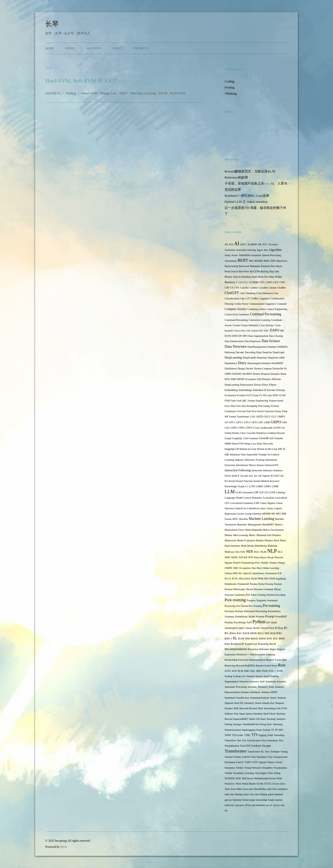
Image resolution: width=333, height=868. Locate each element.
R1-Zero (230, 633)
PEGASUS (245, 579)
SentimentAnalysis (260, 698)
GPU (261, 422)
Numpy (281, 563)
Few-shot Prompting (247, 406)
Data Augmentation (258, 336)
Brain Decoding (266, 277)
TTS (254, 735)
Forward (242, 411)
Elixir (265, 385)
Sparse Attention (254, 714)
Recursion (253, 649)
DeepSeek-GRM (276, 358)
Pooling (262, 595)
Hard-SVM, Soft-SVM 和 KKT (81, 81)
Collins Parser (241, 304)
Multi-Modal (247, 546)
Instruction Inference (262, 470)
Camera (254, 288)
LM (256, 492)
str (278, 805)
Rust (282, 665)
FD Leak (267, 395)
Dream (256, 374)
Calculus (245, 288)
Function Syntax (273, 411)
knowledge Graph (265, 800)
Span (242, 714)
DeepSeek (262, 358)
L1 (246, 486)
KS (226, 481)
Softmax (229, 714)
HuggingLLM (232, 449)
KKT (124, 93)
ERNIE (241, 379)
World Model (249, 784)
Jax (256, 476)
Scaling (228, 676)
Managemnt (255, 524)
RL (235, 638)
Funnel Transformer (239, 417)
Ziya (275, 789)
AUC (265, 244)
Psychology (240, 622)
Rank (227, 644)
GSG (227, 428)
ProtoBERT (281, 617)
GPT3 (254, 422)
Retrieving (230, 666)
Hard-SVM (90, 93)
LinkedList (253, 508)
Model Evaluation (246, 540)
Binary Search (233, 277)
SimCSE (239, 703)
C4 (240, 282)
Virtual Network (253, 768)
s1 (271, 805)
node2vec (229, 805)
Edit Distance (264, 379)
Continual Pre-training (266, 314)
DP (240, 336)
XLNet (260, 784)
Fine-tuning (264, 406)
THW (228, 735)
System (266, 730)
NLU (280, 552)
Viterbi (228, 773)
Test (239, 740)
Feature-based (276, 401)
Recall (273, 644)
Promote (260, 617)
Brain (254, 277)
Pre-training (271, 606)
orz (267, 805)
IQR (227, 454)
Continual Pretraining (236, 320)
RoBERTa (250, 666)
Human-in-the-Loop (267, 449)
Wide (279, 778)
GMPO (281, 417)
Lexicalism (269, 498)
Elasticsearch (246, 385)
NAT (243, 552)
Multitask (272, 546)
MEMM (266, 514)
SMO (247, 671)
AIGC (243, 244)
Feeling (71, 93)
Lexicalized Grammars (242, 503)
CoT (248, 298)
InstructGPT (272, 465)
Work (239, 784)
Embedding (231, 390)
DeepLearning (233, 358)
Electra (257, 385)
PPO (267, 579)
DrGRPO (247, 374)
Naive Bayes (260, 557)
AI (236, 244)
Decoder (240, 352)
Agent (260, 250)
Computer (282, 304)
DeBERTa (282, 347)
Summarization (233, 730)
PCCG (228, 579)
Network (279, 557)
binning (239, 794)
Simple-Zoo (268, 703)
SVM (164, 93)
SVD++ (272, 671)
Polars (254, 595)
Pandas (254, 584)
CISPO (269, 282)
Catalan (273, 288)
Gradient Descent (276, 433)
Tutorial (229, 757)
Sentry (273, 698)
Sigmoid (229, 703)
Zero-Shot (237, 789)
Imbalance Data (238, 454)
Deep (259, 352)
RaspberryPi (237, 644)
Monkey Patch (272, 540)
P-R (279, 573)
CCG (245, 282)
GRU (285, 422)
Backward (244, 266)
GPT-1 (232, 422)
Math (248, 530)
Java (251, 476)
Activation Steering (246, 250)
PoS (248, 595)
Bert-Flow (244, 271)
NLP (272, 551)
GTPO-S (249, 428)
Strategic (237, 724)
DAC (266, 331)
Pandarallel (243, 584)
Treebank (275, 752)
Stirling (228, 724)
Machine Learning (144, 93)
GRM (267, 422)
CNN (282, 282)
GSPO (234, 428)
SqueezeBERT (241, 719)
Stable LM (254, 719)
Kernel (232, 481)
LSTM (272, 492)
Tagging (262, 735)
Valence (271, 762)
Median (229, 535)
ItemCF (236, 476)
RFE (267, 633)
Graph (228, 438)
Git (283, 428)
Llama (270, 508)
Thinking (231, 93)
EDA (227, 379)
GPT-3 (247, 422)
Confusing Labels (257, 309)
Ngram (228, 563)
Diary (242, 363)
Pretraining (261, 611)
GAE (253, 417)
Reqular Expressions (277, 660)
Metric (252, 535)
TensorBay (279, 735)
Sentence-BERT (269, 692)
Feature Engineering (258, 401)
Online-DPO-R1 (233, 573)
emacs (246, 794)
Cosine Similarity (250, 325)
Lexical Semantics (253, 498)
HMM (228, 444)
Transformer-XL (256, 752)
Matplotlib (257, 530)
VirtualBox (267, 768)
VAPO (248, 762)
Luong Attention (253, 514)
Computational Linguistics (263, 304)
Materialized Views (234, 530)
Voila (270, 773)
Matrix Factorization (273, 530)
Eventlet (241, 395)
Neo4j (270, 557)
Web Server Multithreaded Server (259, 778)
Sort (236, 714)
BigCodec (274, 271)
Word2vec (230, 784)
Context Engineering (277, 309)
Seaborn (251, 676)
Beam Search (231, 271)
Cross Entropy (267, 325)
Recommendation (236, 649)
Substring (278, 724)
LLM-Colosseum (244, 492)
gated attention (276, 794)
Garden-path (266, 428)
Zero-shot (248, 789)
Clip (242, 298)
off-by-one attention (255, 805)
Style (269, 724)
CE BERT (254, 282)
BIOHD (259, 261)
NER (250, 552)
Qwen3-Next (268, 628)
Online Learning (271, 568)
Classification (232, 298)
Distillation (231, 369)
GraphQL (237, 438)
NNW (234, 557)
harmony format (241, 800)
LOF (261, 492)
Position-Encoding (276, 595)
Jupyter (266, 476)
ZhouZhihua (260, 789)
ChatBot (281, 288)
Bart (273, 266)
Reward (240, 666)
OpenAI (247, 573)
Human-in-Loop (248, 449)
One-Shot (257, 568)
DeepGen (267, 352)
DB (282, 331)
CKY (276, 282)
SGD (234, 671)
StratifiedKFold (251, 724)
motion (279, 800)
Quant (274, 622)
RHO (279, 633)
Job (260, 476)
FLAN (282, 395)
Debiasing (230, 352)
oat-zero (239, 805)
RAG (239, 633)
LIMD (259, 486)
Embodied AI (259, 390)
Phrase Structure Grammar (260, 589)
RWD (282, 639)
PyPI (249, 622)
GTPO (241, 428)
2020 (49, 68)
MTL (235, 519)
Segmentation (232, 682)
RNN (269, 639)
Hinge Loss (109, 93)
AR (260, 244)
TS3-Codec (238, 735)
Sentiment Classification (237, 698)
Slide (260, 708)
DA (261, 331)
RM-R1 (255, 639)
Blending (246, 277)
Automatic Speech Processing (266, 255)
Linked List (241, 508)
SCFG (228, 671)
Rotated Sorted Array (266, 666)
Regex (273, 649)
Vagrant (262, 762)
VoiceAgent (261, 773)
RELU (261, 633)
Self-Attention (268, 681)
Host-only (268, 444)
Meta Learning (241, 535)
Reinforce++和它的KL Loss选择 (247, 196)
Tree (267, 752)
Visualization (280, 768)
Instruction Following (238, 470)
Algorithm (275, 250)
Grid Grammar (251, 438)
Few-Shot (230, 406)
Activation (230, 250)
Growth (264, 438)
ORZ (235, 568)
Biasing (265, 271)
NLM (264, 552)
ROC (276, 639)
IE (284, 449)
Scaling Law (239, 676)
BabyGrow (282, 261)
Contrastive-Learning (259, 320)
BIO (251, 261)
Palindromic (231, 584)
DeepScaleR (249, 358)
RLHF (241, 639)
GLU (274, 417)
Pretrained (249, 611)
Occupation (245, 568)
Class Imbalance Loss (267, 293)
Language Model (234, 498)
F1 (261, 395)
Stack (263, 719)
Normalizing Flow (251, 563)
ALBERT (252, 244)
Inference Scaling (254, 460)
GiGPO (277, 428)
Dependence (231, 363)
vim (282, 805)
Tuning (284, 752)
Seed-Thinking (271, 676)
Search (259, 676)
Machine (243, 519)
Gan (257, 428)
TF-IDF (279, 730)
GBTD (259, 417)
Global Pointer (232, 433)
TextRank (256, 746)
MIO (278, 514)
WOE (238, 778)
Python (259, 622)
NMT (227, 557)
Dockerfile (278, 369)
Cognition (264, 298)
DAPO (275, 330)
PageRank (281, 579)
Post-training (235, 600)
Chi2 (242, 293)
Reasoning (263, 644)
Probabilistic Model (245, 617)
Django (241, 369)
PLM (254, 579)
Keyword (275, 481)
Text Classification (251, 740)
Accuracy (273, 244)
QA (268, 622)
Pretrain (239, 611)
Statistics (281, 719)
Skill (236, 708)
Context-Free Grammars (237, 314)
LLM (230, 492)
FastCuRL (242, 401)
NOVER (243, 557)
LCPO (252, 486)
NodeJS (237, 563)
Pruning (229, 622)
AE (226, 244)
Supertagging (248, 730)
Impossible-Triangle (257, 454)
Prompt (270, 616)
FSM (227, 401)
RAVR (246, 633)
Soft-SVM (178, 93)
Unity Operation (258, 757)
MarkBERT (268, 525)
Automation (231, 261)
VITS (255, 762)
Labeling (281, 492)
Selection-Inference (249, 682)
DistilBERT (278, 363)
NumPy (265, 563)
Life (257, 503)
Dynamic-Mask (278, 374)
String (263, 724)
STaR (265, 671)
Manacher (242, 525)
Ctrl (248, 331)
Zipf (269, 789)
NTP (251, 557)
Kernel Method (261, 481)
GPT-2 (240, 422)
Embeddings (245, 390)
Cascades (263, 288)
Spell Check (269, 714)
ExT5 (249, 395)
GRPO (276, 422)
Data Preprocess (253, 341)
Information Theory (246, 465)
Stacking (271, 719)
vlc (226, 810)
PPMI (260, 579)
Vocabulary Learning (244, 773)
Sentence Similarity (251, 692)
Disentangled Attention (259, 363)
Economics (251, 379)
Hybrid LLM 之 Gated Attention (246, 202)
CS (232, 288)
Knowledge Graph (234, 486)
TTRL (247, 735)
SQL (253, 671)
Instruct (261, 465)
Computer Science (236, 309)
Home (50, 48)
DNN (235, 336)
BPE (273, 261)
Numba (273, 563)
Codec (254, 298)
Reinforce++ (243, 654)
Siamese (282, 698)
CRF (227, 288)
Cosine (236, 325)
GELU (267, 417)
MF (273, 514)
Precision (229, 611)
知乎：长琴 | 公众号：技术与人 (68, 33)
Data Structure (236, 346)
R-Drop (279, 628)
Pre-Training (256, 606)
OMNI (228, 568)
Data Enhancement (234, 341)
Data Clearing (276, 336)
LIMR (275, 486)
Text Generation (270, 740)
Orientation (271, 573)
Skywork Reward (248, 708)
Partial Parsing (266, 584)
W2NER (230, 778)
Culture (255, 331)
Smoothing (270, 708)
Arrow (234, 255)
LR (266, 492)
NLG (257, 552)
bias (232, 794)
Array (228, 255)
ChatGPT (232, 293)
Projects (141, 48)
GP (226, 422)
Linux (263, 508)
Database (272, 347)
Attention (244, 255)
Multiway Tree (232, 552)
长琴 (52, 24)
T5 (273, 730)
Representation (257, 660)
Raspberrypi (251, 644)
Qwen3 (257, 628)
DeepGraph (278, 352)
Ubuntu (237, 757)
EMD (233, 379)
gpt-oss (228, 800)
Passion (278, 584)
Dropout (265, 374)
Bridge (278, 277)
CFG (262, 282)
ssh (275, 805)
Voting (277, 773)
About (118, 48)
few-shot (255, 794)
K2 (272, 476)
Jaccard (244, 476)
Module (260, 540)
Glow (243, 433)
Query (242, 628)
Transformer (236, 751)
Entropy (281, 390)
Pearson (229, 589)
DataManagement (257, 347)
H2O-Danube (276, 438)
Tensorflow (230, 740)
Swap (259, 730)
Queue (249, 628)
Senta (271, 687)
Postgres (251, 600)
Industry (239, 460)
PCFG (235, 579)
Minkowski (230, 540)
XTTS (267, 784)
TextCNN (245, 746)
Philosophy (240, 589)
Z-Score (275, 784)
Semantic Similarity (258, 687)
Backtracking (231, 266)
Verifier (240, 768)
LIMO (267, 486)
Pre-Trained (242, 606)
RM (248, 638)
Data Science (271, 341)
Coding (229, 81)
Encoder (271, 390)
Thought (266, 746)
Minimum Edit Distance (269, 535)
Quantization (231, 628)
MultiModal (261, 546)
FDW (275, 395)
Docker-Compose (263, 369)
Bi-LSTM (255, 271)
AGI (231, 244)
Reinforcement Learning (263, 654)
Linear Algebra (268, 503)
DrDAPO (237, 374)
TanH (270, 735)
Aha (266, 250)
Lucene (240, 514)
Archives (94, 48)
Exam (256, 395)
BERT (243, 260)
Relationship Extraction (237, 660)
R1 (286, 628)
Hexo (64, 847)
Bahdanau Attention (260, 266)
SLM (240, 671)
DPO (245, 336)
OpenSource (258, 573)
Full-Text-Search (255, 411)
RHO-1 (228, 639)
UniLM (246, 757)
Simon (258, 703)
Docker (249, 369)
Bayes (279, 266)
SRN (258, 671)
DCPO (228, 336)
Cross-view (240, 331)
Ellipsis (273, 385)
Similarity (249, 703)
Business (230, 282)
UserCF (240, 762)
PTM (272, 579)
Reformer (264, 649)
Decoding (250, 352)
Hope (259, 444)
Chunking (250, 293)
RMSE (262, 639)
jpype (253, 800)
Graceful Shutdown (256, 433)
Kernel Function (244, 481)
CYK (237, 288)
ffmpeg (264, 794)
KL (282, 476)
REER (254, 633)
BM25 (267, 261)
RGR (273, 633)
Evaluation (230, 395)
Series (70, 48)
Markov (279, 525)
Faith (233, 401)
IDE (280, 449)
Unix (270, 757)
